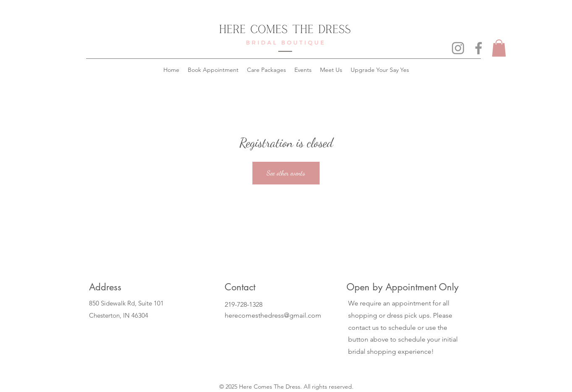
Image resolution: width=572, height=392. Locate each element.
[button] (499, 48)
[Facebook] (479, 48)
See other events (286, 173)
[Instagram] (458, 48)
